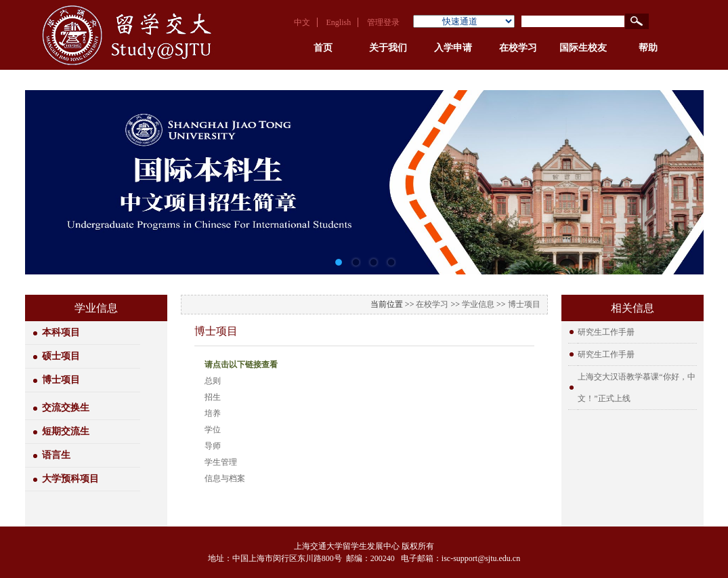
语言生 (56, 455)
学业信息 (478, 304)
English (339, 22)
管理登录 (383, 22)
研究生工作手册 (606, 332)
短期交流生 (66, 431)
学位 (213, 430)
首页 (323, 48)
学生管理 (221, 462)
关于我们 (388, 48)
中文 (302, 22)
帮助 (648, 48)
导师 (213, 446)
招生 (213, 397)
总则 (213, 381)
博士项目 (61, 380)
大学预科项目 (70, 479)
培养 (213, 413)
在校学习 (518, 48)
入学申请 (453, 48)
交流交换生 (66, 408)
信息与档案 (225, 478)
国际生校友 (583, 48)
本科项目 (61, 332)
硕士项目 (61, 356)
